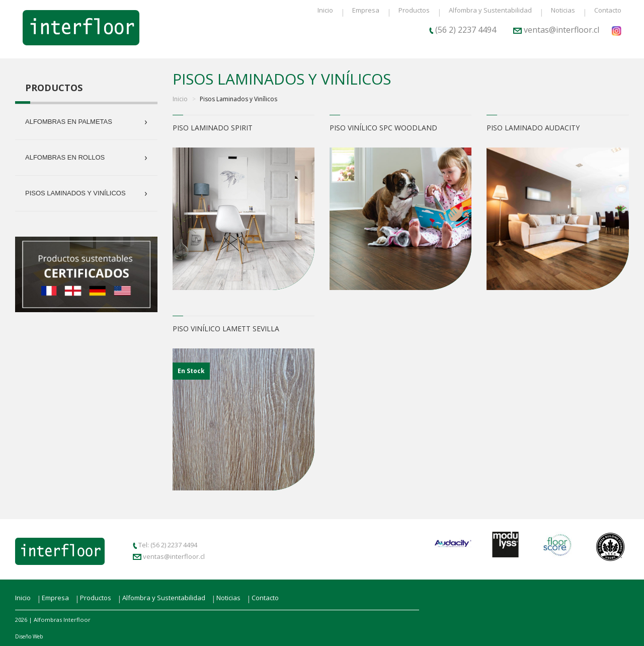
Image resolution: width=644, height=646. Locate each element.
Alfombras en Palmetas (86, 122)
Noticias (563, 10)
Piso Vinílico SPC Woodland (383, 128)
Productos (414, 10)
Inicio (325, 10)
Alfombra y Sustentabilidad (490, 10)
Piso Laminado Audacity (533, 128)
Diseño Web (29, 636)
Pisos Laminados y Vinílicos (86, 193)
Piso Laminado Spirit (213, 128)
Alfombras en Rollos (86, 157)
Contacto (608, 10)
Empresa (366, 10)
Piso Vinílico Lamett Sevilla (226, 329)
